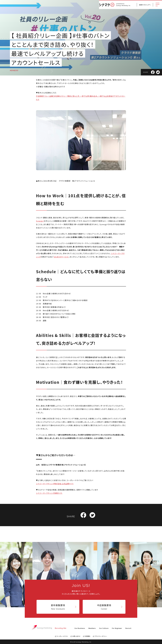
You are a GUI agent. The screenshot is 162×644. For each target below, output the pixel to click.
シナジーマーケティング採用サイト (49, 493)
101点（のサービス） (61, 257)
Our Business (80, 628)
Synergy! (40, 221)
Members (92, 628)
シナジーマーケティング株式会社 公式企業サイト (55, 484)
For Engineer (117, 628)
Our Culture (104, 628)
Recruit (128, 628)
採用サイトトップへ (145, 5)
